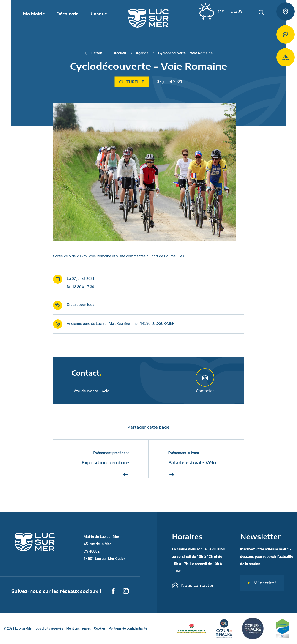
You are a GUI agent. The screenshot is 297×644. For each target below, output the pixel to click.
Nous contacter (193, 585)
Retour (93, 53)
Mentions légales (79, 628)
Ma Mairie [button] (34, 14)
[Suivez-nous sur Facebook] (113, 591)
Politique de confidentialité (128, 628)
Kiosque (98, 14)
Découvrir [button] (67, 14)
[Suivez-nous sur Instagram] (126, 591)
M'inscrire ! (264, 583)
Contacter (205, 380)
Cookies (100, 628)
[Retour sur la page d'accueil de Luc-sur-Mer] (148, 18)
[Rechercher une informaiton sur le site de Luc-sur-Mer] (270, 18)
